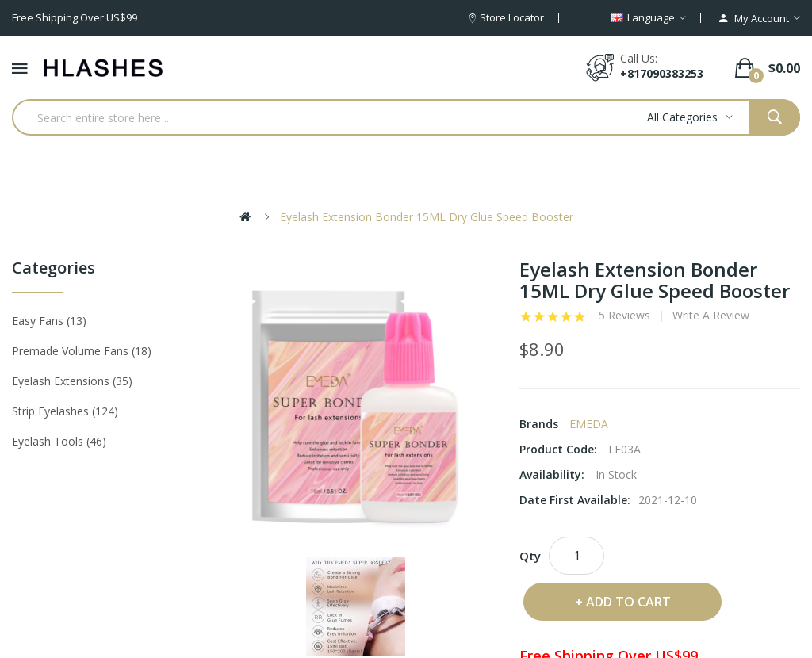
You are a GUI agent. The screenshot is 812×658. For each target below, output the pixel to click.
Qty (530, 556)
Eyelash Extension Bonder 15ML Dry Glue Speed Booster (427, 217)
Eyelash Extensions (72, 381)
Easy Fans (49, 321)
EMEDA (589, 424)
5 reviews (624, 316)
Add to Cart (628, 602)
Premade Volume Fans (82, 351)
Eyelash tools (59, 441)
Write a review (711, 316)
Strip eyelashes (65, 411)
